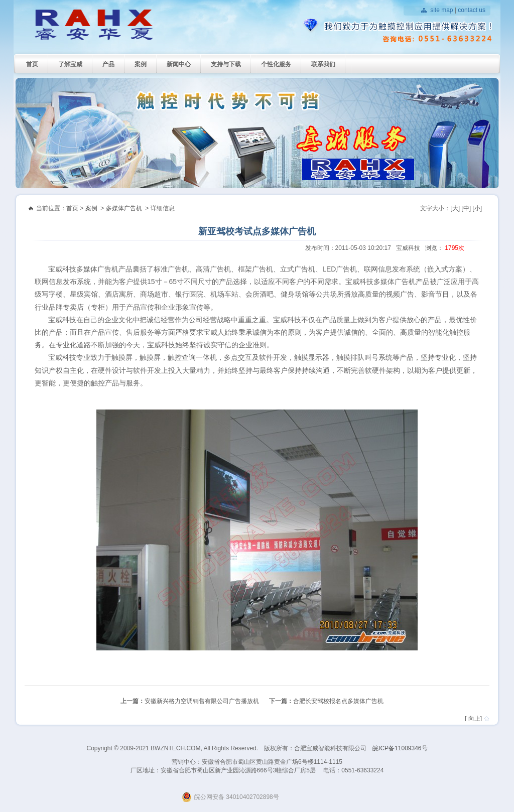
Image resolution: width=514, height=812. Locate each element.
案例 (141, 64)
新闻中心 (179, 64)
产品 (108, 64)
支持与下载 (226, 64)
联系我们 (323, 64)
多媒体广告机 (124, 208)
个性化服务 (276, 64)
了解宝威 (70, 64)
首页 (32, 64)
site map (441, 10)
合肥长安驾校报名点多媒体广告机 (338, 701)
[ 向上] (473, 719)
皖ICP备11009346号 (400, 748)
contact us (472, 10)
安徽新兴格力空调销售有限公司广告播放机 (202, 701)
